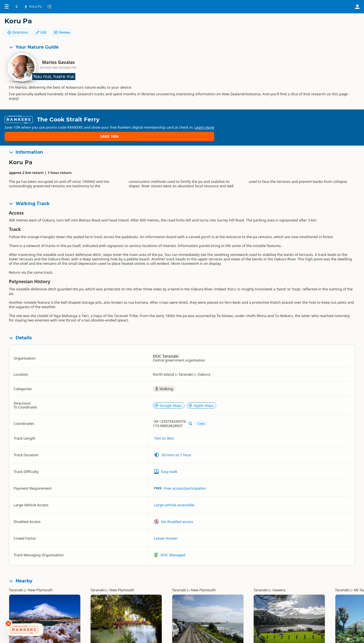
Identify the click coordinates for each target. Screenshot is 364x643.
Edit (323, 26)
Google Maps (168, 389)
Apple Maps (201, 389)
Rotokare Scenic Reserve (274, 636)
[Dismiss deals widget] (8, 624)
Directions (300, 26)
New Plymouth (40, 574)
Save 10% (343, 118)
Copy (201, 407)
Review (345, 26)
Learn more (137, 120)
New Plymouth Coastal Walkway (199, 636)
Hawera (279, 574)
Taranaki (16, 574)
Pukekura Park (103, 636)
